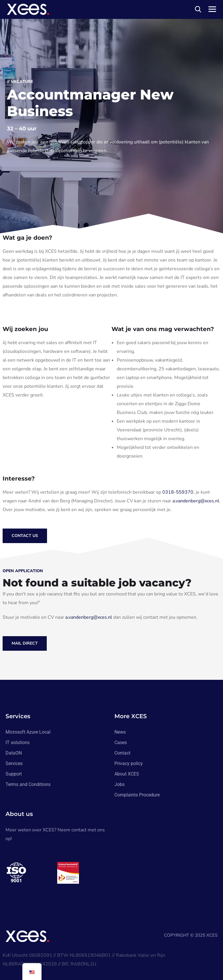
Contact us (25, 536)
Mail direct (25, 643)
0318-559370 (178, 492)
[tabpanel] (31, 873)
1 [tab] (58, 896)
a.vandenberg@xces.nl (196, 501)
